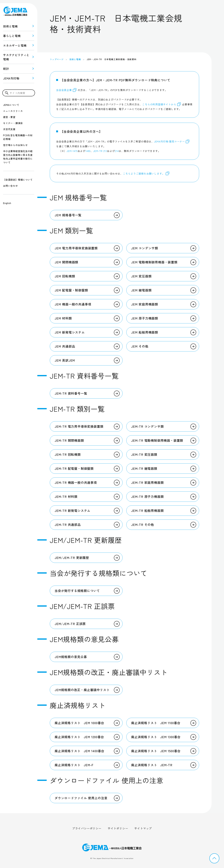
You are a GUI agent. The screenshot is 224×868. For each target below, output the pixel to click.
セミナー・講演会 (13, 123)
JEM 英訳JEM (65, 360)
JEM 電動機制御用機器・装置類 (154, 262)
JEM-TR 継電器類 (144, 468)
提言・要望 (9, 117)
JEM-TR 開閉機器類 (69, 440)
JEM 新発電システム (70, 332)
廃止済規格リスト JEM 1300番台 (156, 737)
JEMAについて (11, 105)
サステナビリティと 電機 (16, 57)
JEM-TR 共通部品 (68, 525)
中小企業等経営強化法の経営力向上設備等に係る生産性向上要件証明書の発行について (18, 157)
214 (117, 151)
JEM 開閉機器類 (66, 262)
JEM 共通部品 (65, 346)
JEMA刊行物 (11, 78)
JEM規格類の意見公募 (71, 657)
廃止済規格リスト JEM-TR (152, 765)
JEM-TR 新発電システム (72, 511)
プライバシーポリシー (87, 828)
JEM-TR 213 (100, 151)
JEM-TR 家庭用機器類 (147, 482)
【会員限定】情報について (18, 180)
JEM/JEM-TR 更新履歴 (72, 558)
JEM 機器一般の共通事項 (73, 304)
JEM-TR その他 (143, 525)
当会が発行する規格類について (77, 591)
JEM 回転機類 (65, 276)
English (7, 203)
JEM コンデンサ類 (145, 248)
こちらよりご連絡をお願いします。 (144, 173)
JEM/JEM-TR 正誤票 (70, 624)
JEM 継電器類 (141, 290)
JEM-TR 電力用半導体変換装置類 (79, 426)
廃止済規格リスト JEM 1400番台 (79, 751)
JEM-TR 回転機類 (68, 454)
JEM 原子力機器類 (145, 318)
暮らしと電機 (12, 36)
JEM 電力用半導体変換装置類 (76, 248)
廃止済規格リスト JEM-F (74, 765)
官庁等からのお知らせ (15, 145)
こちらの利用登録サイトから (161, 104)
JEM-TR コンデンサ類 (147, 426)
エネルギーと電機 (15, 45)
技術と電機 (10, 26)
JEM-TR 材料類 (66, 497)
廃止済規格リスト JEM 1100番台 (156, 723)
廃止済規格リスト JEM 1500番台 (156, 751)
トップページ (57, 59)
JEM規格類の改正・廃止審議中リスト (82, 690)
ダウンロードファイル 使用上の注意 (81, 798)
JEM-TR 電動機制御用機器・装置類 (157, 440)
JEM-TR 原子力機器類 (147, 497)
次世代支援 (9, 129)
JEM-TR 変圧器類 (144, 454)
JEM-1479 (72, 151)
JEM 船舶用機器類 (145, 332)
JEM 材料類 (63, 318)
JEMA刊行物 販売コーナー (172, 141)
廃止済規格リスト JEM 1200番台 (79, 737)
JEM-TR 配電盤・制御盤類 (74, 468)
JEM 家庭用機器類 (145, 304)
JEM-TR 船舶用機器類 (147, 511)
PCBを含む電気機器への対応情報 (18, 137)
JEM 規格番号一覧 (68, 215)
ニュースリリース (13, 111)
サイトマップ (143, 828)
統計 (6, 69)
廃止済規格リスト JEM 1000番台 (79, 723)
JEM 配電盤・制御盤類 (71, 290)
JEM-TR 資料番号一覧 (71, 393)
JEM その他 (140, 346)
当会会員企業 (64, 90)
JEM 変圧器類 (141, 276)
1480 (88, 151)
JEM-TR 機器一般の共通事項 (76, 482)
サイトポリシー (118, 828)
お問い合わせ (10, 186)
